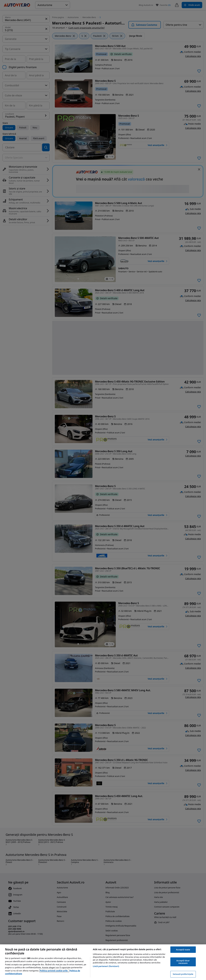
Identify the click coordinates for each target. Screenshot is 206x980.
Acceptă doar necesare (183, 962)
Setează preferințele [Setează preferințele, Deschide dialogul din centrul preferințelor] (183, 974)
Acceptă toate (183, 950)
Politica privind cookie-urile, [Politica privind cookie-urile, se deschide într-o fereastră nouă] (54, 971)
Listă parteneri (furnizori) (106, 966)
